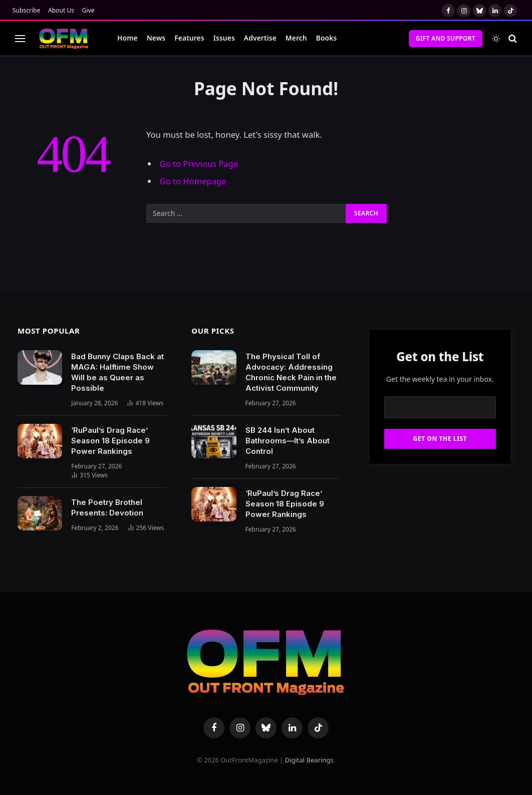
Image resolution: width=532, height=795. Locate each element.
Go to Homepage (193, 181)
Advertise (260, 38)
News (156, 38)
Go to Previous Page (199, 164)
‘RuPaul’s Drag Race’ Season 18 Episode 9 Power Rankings (110, 441)
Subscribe (27, 10)
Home (127, 38)
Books (327, 38)
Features (189, 38)
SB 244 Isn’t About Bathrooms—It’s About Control (288, 441)
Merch (296, 38)
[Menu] (20, 38)
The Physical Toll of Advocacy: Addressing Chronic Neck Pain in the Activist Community (291, 372)
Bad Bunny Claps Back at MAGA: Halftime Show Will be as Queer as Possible (117, 372)
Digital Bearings (309, 760)
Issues (224, 38)
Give (88, 10)
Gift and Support (446, 38)
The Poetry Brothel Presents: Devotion (107, 507)
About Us (61, 10)
